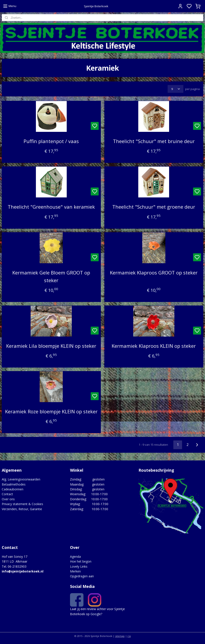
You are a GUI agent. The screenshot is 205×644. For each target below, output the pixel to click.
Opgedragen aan (82, 576)
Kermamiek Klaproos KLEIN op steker (154, 346)
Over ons (8, 499)
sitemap (120, 636)
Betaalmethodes (14, 484)
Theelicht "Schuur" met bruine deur (154, 141)
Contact (7, 494)
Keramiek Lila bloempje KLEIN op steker (51, 346)
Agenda (75, 557)
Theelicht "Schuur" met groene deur (154, 207)
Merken (75, 571)
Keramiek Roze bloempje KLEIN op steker (51, 411)
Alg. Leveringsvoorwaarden (21, 479)
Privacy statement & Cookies (22, 504)
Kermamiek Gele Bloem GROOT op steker (51, 276)
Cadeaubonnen (13, 489)
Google (96, 614)
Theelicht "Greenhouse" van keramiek (51, 207)
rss (129, 636)
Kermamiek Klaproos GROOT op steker (154, 272)
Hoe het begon (81, 561)
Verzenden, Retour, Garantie (22, 509)
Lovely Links (79, 566)
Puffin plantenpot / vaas (51, 141)
